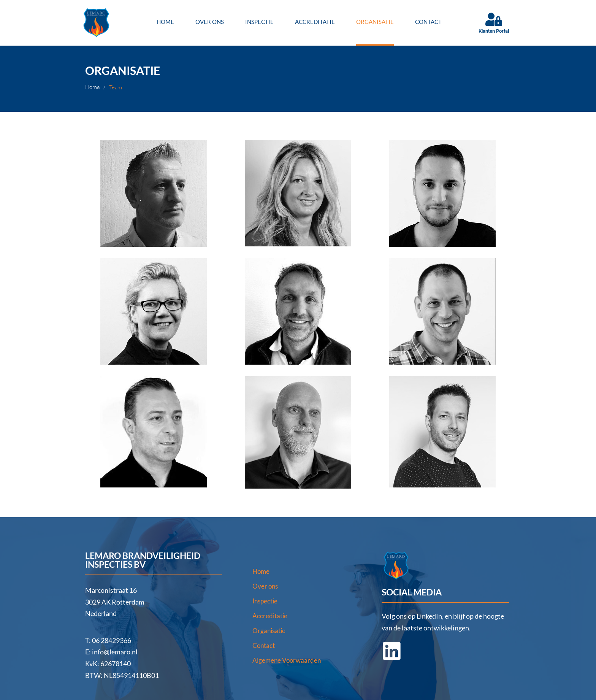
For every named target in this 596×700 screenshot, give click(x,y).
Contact (428, 22)
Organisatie (375, 22)
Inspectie (259, 22)
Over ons (210, 22)
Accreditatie (315, 22)
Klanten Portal (494, 31)
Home (165, 22)
